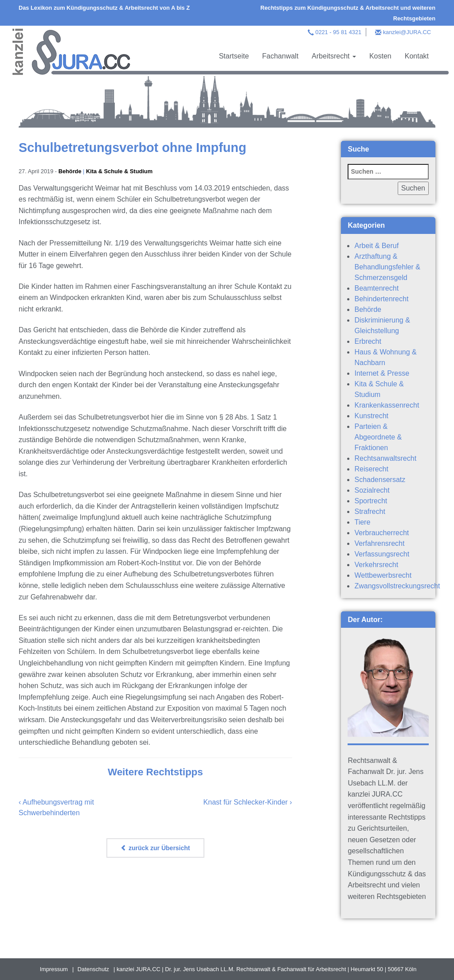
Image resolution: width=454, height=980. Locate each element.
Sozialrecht (372, 490)
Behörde (70, 171)
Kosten (380, 56)
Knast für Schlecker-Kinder (246, 802)
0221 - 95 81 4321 (338, 32)
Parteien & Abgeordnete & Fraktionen (378, 437)
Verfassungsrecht (382, 554)
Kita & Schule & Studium (119, 171)
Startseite (234, 56)
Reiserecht (371, 469)
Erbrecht (368, 341)
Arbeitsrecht (334, 56)
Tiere (362, 522)
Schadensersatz (380, 480)
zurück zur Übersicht (155, 848)
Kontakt (417, 56)
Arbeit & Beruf (376, 246)
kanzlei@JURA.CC (407, 32)
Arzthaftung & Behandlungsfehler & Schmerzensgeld (387, 267)
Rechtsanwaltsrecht (385, 458)
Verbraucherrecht (382, 533)
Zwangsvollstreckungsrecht (397, 586)
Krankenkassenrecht (387, 405)
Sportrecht (371, 501)
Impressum (54, 969)
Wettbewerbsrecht (383, 575)
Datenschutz (93, 969)
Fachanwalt (280, 56)
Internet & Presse (382, 373)
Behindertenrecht (381, 299)
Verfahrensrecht (379, 543)
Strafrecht (370, 511)
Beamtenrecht (376, 288)
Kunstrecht (371, 416)
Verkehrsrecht (376, 565)
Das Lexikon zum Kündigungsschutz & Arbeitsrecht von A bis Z (104, 8)
